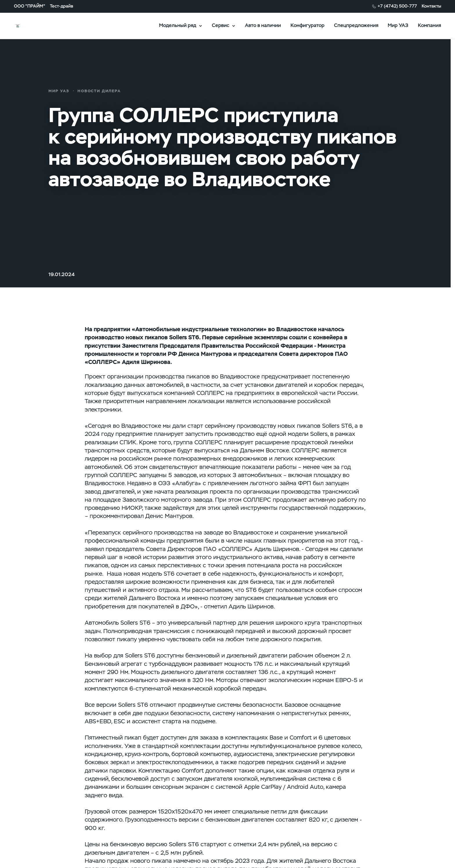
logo (36, 26)
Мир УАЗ (398, 25)
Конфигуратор (307, 25)
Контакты (431, 6)
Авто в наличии (263, 25)
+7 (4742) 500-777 (397, 6)
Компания (429, 25)
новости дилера (99, 91)
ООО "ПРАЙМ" (30, 6)
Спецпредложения (356, 25)
